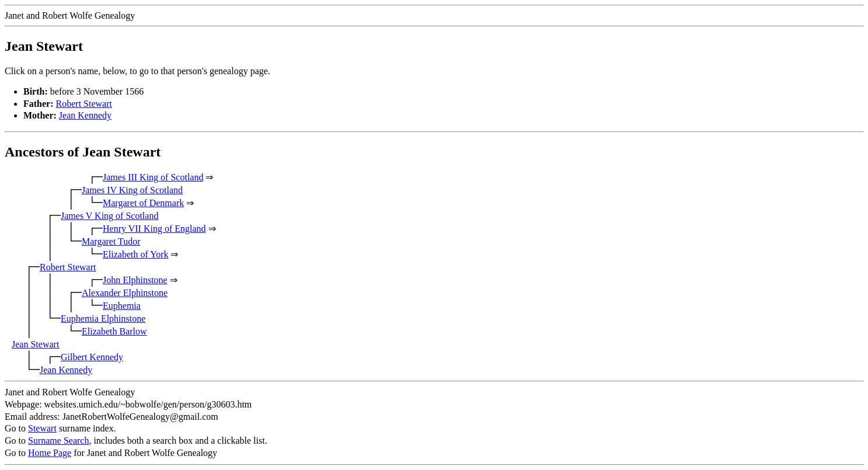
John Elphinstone (135, 280)
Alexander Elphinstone (125, 293)
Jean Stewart (35, 344)
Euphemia (122, 306)
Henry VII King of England (154, 229)
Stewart (42, 428)
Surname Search (58, 441)
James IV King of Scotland (132, 190)
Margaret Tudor (111, 241)
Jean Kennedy (85, 115)
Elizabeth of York (135, 254)
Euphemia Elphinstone (103, 318)
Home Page (50, 453)
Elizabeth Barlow (114, 331)
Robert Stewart (84, 104)
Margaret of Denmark (143, 203)
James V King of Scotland (109, 216)
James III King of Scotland (153, 177)
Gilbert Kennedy (92, 357)
